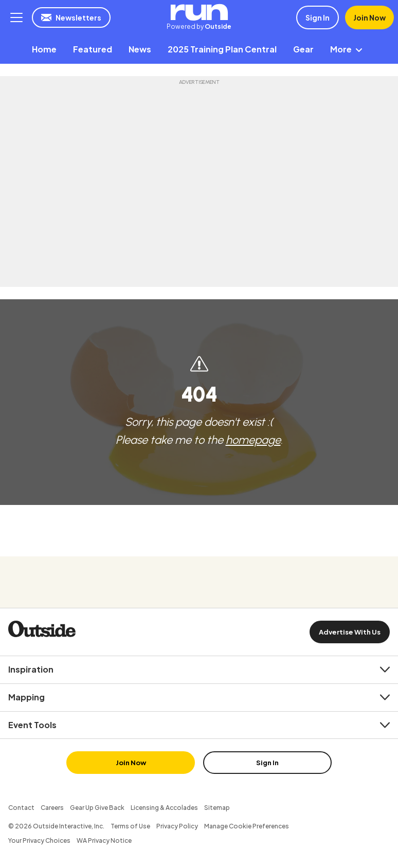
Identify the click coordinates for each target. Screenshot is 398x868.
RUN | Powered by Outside (199, 12)
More (348, 49)
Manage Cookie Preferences (247, 826)
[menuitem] (44, 49)
